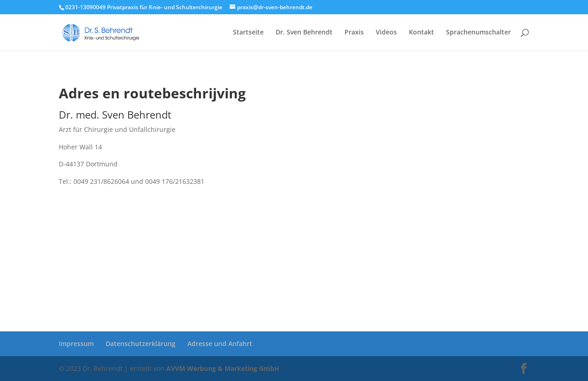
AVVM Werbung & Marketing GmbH (223, 368)
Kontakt (421, 33)
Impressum (76, 344)
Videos (386, 33)
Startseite (248, 33)
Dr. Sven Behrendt (304, 33)
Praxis (354, 33)
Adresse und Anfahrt (220, 344)
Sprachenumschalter (478, 33)
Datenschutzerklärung (141, 344)
